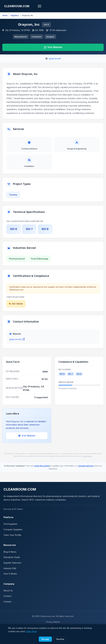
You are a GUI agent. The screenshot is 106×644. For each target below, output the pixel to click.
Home (5, 15)
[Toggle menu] (42, 6)
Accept (46, 639)
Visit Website (53, 48)
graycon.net (17, 342)
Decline (60, 639)
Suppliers (14, 15)
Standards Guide (12, 560)
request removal (83, 469)
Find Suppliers (10, 527)
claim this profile (43, 469)
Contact (7, 599)
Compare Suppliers (13, 533)
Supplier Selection (12, 566)
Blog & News (10, 555)
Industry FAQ (10, 571)
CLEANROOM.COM (18, 6)
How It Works (10, 577)
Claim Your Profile (12, 538)
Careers (7, 605)
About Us (8, 594)
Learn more (78, 459)
